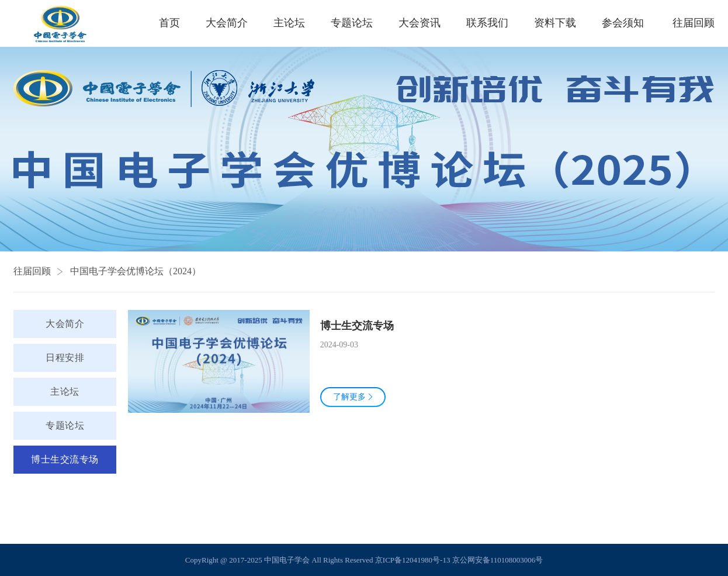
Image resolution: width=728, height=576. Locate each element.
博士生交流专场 (65, 459)
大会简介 (227, 23)
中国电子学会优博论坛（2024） (136, 271)
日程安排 (65, 358)
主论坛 (289, 23)
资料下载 (555, 23)
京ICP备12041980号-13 (413, 560)
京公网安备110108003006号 (498, 560)
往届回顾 (32, 271)
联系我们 (487, 23)
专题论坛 (352, 23)
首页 (169, 23)
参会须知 (623, 23)
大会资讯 (420, 23)
